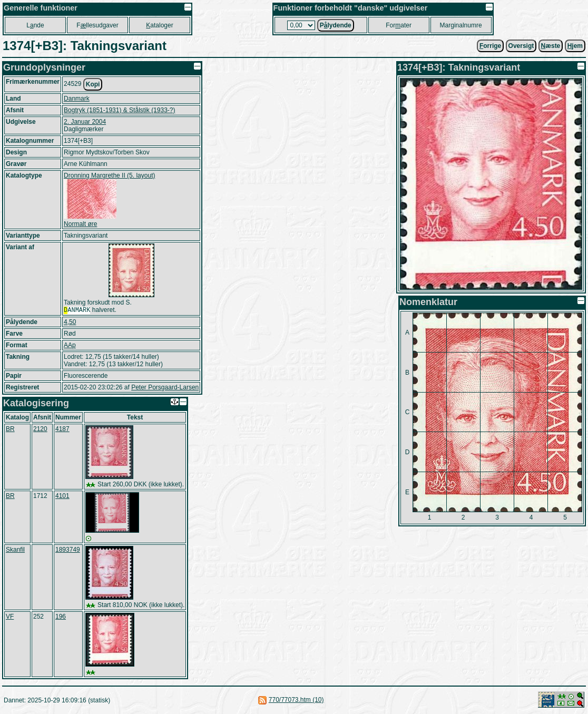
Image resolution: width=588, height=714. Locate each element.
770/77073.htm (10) (296, 701)
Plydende (336, 25)
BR (10, 430)
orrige (490, 46)
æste (551, 46)
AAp (70, 346)
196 (61, 618)
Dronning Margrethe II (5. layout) (109, 175)
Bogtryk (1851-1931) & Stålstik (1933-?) (119, 110)
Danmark (77, 99)
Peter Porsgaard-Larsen (165, 388)
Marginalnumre (461, 25)
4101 (62, 497)
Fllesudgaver (97, 25)
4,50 (70, 323)
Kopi (93, 84)
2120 (40, 430)
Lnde (35, 25)
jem (575, 46)
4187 (62, 430)
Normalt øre (80, 224)
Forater (399, 25)
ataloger (159, 25)
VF (10, 618)
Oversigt (521, 46)
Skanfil (15, 551)
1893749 (68, 551)
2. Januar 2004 (85, 122)
